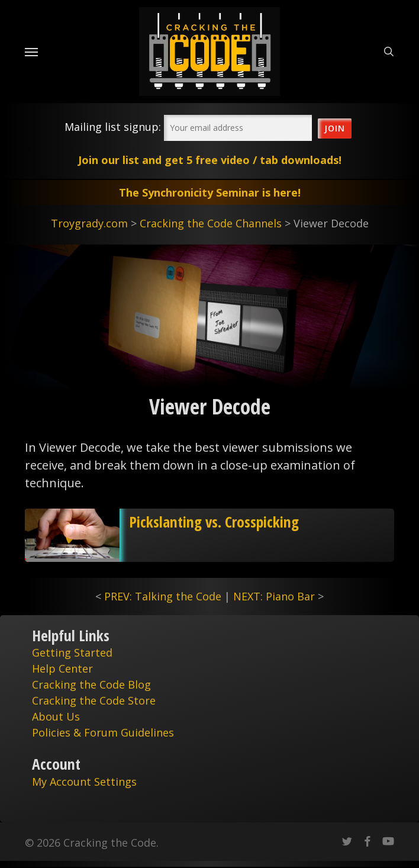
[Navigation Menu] (31, 52)
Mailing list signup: (113, 127)
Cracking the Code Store (94, 700)
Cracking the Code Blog (91, 684)
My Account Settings (84, 782)
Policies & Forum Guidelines (103, 732)
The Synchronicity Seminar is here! (210, 192)
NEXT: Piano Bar (274, 596)
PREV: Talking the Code (163, 596)
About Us (56, 716)
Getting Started (72, 652)
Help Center (62, 668)
